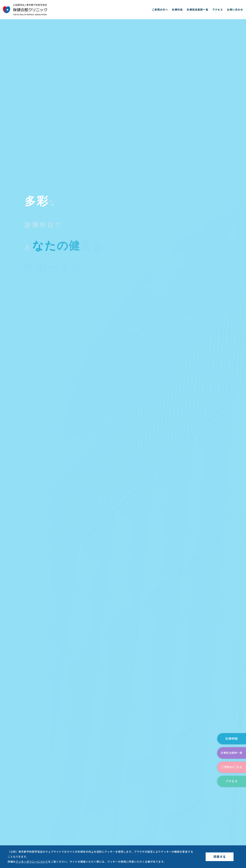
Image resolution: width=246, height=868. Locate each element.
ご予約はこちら (232, 767)
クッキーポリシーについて (32, 862)
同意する (220, 857)
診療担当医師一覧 (198, 10)
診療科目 (177, 10)
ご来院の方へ (160, 10)
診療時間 (232, 739)
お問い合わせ (235, 10)
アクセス (218, 10)
